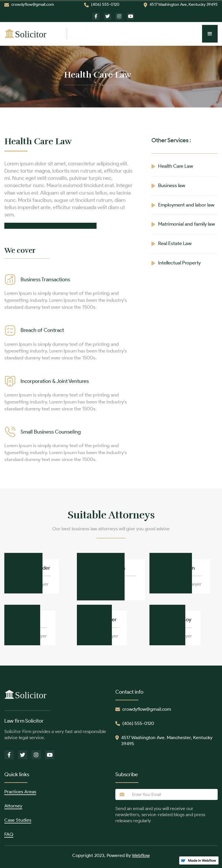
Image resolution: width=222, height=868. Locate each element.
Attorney (13, 806)
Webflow (141, 855)
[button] (210, 34)
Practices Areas (20, 792)
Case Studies (18, 820)
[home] (36, 34)
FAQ (9, 834)
